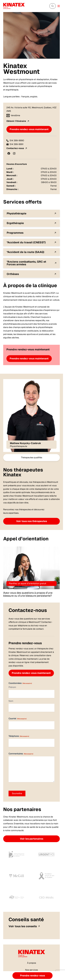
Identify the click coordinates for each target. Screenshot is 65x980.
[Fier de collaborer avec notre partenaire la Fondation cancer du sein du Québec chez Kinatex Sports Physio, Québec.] (47, 876)
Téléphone (19, 736)
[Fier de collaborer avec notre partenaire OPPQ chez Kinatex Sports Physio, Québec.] (17, 854)
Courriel (18, 719)
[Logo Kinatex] (14, 6)
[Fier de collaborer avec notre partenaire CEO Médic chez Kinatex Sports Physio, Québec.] (47, 897)
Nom (11, 701)
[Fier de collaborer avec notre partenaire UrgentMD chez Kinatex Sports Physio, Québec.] (47, 854)
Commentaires (21, 754)
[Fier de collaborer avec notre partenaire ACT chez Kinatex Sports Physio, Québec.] (17, 897)
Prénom (12, 687)
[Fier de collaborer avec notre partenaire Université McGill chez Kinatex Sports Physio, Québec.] (17, 876)
